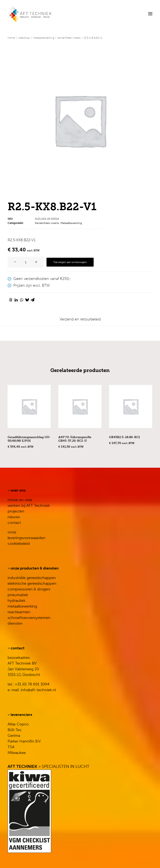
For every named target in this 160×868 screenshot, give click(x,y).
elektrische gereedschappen (32, 583)
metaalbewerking (22, 606)
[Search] (137, 14)
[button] (150, 14)
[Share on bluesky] (27, 300)
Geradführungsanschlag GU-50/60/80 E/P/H (29, 439)
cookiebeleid (19, 544)
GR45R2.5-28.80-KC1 (124, 437)
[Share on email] (33, 300)
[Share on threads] (11, 300)
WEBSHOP (24, 38)
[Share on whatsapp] (22, 300)
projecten (16, 511)
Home (11, 38)
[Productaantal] (26, 262)
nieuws (14, 517)
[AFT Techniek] (54, 14)
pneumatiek (18, 595)
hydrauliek (16, 601)
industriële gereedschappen (32, 578)
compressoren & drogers (29, 589)
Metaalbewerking (44, 38)
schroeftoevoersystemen (29, 618)
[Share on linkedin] (16, 300)
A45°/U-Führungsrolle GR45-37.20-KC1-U (75, 439)
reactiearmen (19, 612)
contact (14, 523)
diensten (15, 623)
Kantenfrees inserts (69, 38)
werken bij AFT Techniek (29, 506)
